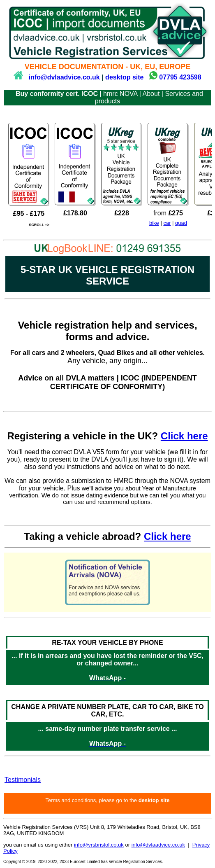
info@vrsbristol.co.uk (99, 845)
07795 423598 (180, 77)
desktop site (124, 77)
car (167, 223)
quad (181, 223)
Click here (184, 436)
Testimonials (23, 780)
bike (154, 223)
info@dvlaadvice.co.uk (64, 77)
